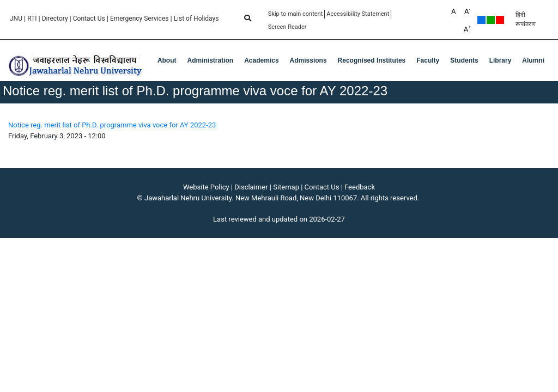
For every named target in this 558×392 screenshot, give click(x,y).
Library (501, 60)
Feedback (360, 187)
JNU (16, 19)
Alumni (533, 60)
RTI (32, 19)
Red (500, 20)
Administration (211, 60)
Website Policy (206, 187)
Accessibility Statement (358, 14)
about (167, 60)
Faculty (428, 60)
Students (464, 60)
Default (481, 20)
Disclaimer (251, 187)
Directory (55, 19)
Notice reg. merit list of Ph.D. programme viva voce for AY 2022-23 (112, 125)
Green (491, 20)
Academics (261, 60)
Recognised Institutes (372, 60)
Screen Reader (287, 27)
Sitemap (286, 187)
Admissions (308, 60)
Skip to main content (296, 14)
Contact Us (89, 19)
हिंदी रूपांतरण (526, 20)
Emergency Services (139, 19)
